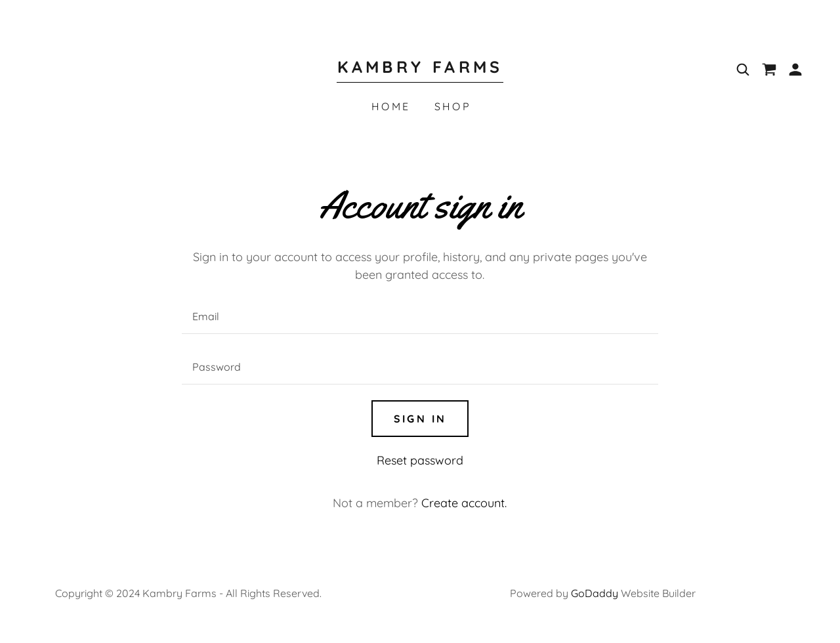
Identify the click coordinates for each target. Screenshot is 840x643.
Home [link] (391, 106)
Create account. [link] (464, 503)
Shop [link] (453, 106)
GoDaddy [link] (595, 593)
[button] (795, 70)
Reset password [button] (420, 460)
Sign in (420, 419)
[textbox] (420, 317)
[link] (420, 69)
